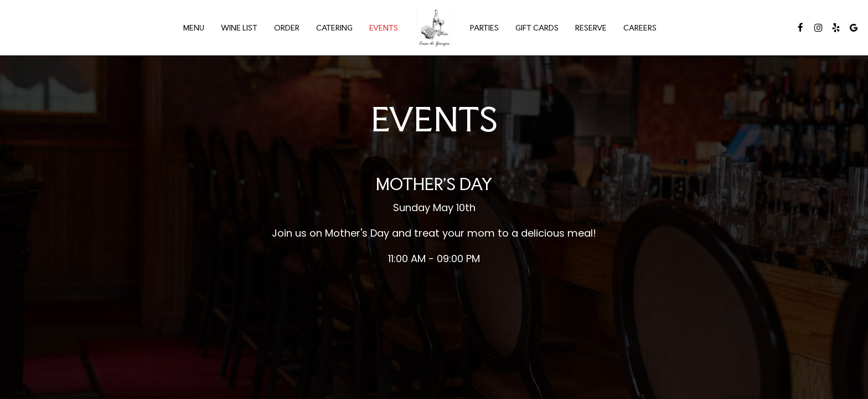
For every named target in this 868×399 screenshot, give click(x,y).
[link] (434, 28)
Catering (334, 28)
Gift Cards (537, 28)
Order (287, 28)
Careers (640, 28)
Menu (194, 28)
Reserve (591, 28)
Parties (484, 28)
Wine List (239, 28)
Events (384, 28)
